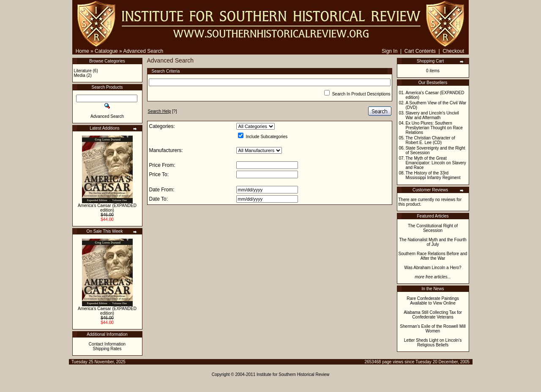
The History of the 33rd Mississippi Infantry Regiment (433, 175)
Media (80, 75)
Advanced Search (143, 51)
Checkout (453, 51)
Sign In (389, 51)
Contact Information (107, 344)
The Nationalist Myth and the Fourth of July (433, 242)
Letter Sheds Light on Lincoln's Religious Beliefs (433, 343)
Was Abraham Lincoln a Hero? (433, 268)
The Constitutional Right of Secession (433, 228)
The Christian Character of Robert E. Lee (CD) (430, 140)
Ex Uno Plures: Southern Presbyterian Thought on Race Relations (434, 128)
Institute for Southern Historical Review (293, 374)
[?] (163, 111)
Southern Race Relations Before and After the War (433, 256)
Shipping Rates (107, 349)
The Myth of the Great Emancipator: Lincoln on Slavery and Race (436, 163)
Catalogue (106, 51)
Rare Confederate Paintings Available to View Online (433, 301)
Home (82, 51)
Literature (83, 71)
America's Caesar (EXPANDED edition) (107, 208)
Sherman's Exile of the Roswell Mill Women (433, 329)
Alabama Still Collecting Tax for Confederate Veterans (433, 315)
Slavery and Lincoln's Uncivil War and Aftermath (432, 115)
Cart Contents (420, 51)
